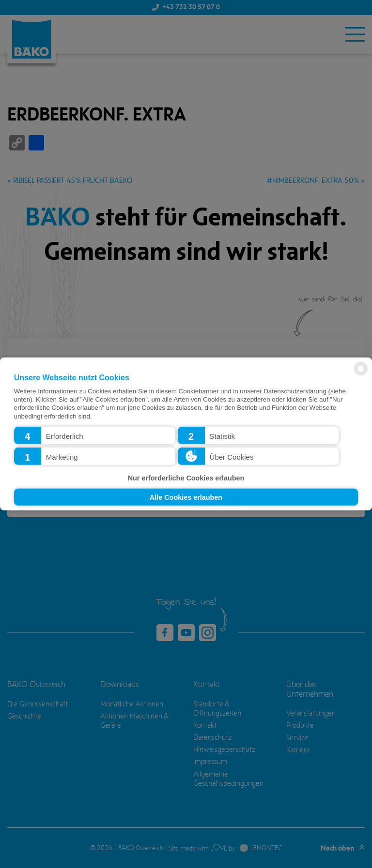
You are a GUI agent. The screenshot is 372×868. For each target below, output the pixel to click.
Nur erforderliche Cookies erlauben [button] (186, 478)
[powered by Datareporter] (361, 375)
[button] (95, 435)
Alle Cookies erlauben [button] (186, 497)
